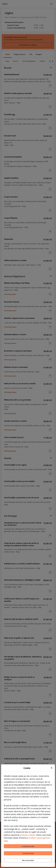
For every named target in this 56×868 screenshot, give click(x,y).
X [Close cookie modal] (52, 768)
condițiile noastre (36, 838)
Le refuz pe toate (28, 853)
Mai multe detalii (28, 860)
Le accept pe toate (28, 846)
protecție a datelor (28, 835)
